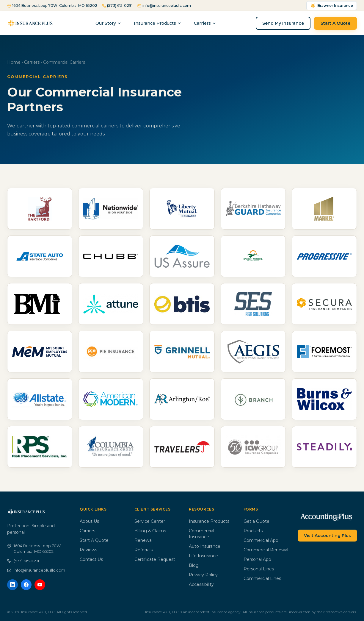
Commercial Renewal (266, 550)
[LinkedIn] (12, 585)
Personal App (257, 559)
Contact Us (91, 559)
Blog (194, 565)
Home (14, 62)
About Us (89, 521)
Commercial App (261, 540)
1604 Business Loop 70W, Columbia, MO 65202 (52, 6)
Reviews (88, 550)
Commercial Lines (262, 578)
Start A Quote (335, 23)
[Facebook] (26, 585)
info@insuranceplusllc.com (164, 6)
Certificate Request (155, 559)
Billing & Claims (150, 531)
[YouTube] (40, 585)
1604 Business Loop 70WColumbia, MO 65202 (34, 549)
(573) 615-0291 (117, 6)
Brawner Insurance (332, 6)
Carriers (32, 62)
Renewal (143, 540)
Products (253, 531)
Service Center (150, 521)
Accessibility (201, 584)
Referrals (143, 550)
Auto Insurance (205, 546)
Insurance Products (158, 23)
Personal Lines (259, 569)
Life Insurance (203, 556)
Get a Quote (256, 521)
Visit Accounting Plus (327, 536)
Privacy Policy (203, 575)
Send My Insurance (283, 23)
